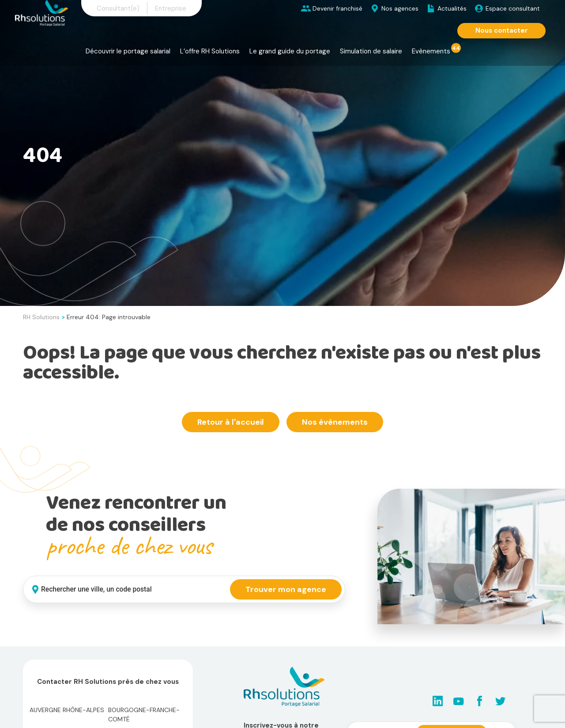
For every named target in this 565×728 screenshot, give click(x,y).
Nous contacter (502, 30)
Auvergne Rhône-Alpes (67, 710)
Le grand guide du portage (290, 51)
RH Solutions (41, 317)
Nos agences (400, 8)
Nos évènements (335, 422)
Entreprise (171, 8)
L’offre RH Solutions (210, 51)
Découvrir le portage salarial (128, 51)
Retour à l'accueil (231, 422)
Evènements (431, 51)
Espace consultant (513, 8)
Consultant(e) (118, 8)
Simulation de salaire (371, 51)
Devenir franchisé (337, 8)
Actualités (452, 8)
